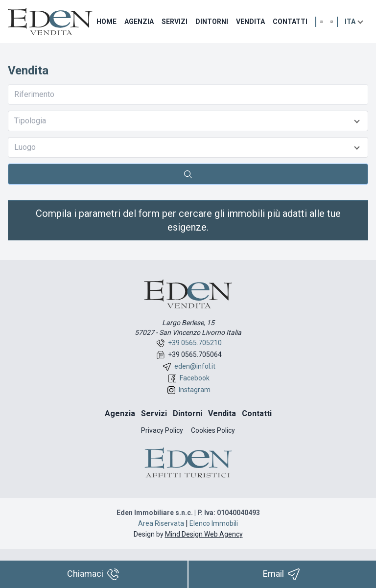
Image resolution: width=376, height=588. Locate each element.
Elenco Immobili (214, 523)
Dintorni (212, 22)
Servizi (175, 22)
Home (106, 22)
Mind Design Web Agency (204, 534)
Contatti (290, 22)
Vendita (250, 22)
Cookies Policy (213, 430)
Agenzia (139, 22)
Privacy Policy (162, 430)
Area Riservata (161, 523)
